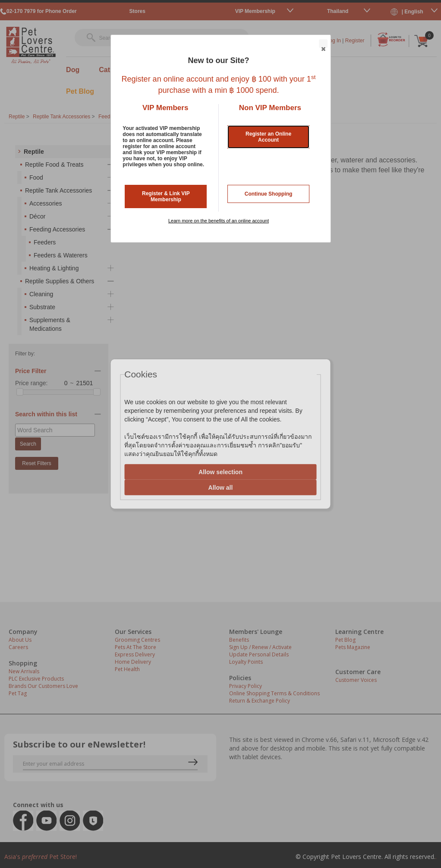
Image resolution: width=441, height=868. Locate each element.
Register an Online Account (268, 137)
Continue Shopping (269, 194)
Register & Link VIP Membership (166, 196)
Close (323, 44)
